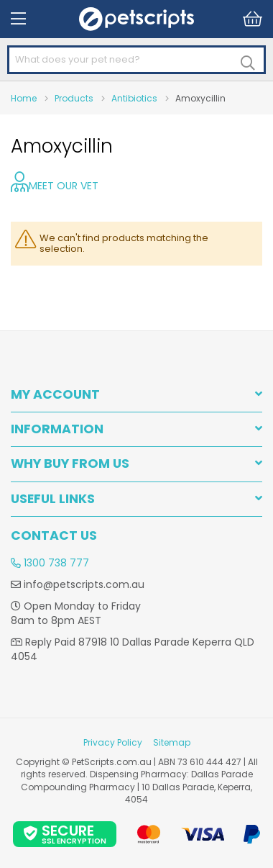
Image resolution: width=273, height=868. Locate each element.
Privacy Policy (113, 742)
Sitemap (172, 742)
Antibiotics (134, 98)
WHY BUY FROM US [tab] (70, 464)
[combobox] (136, 60)
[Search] (248, 63)
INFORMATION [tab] (57, 429)
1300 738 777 (50, 563)
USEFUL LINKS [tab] (53, 499)
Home (24, 98)
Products (74, 98)
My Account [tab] (55, 395)
